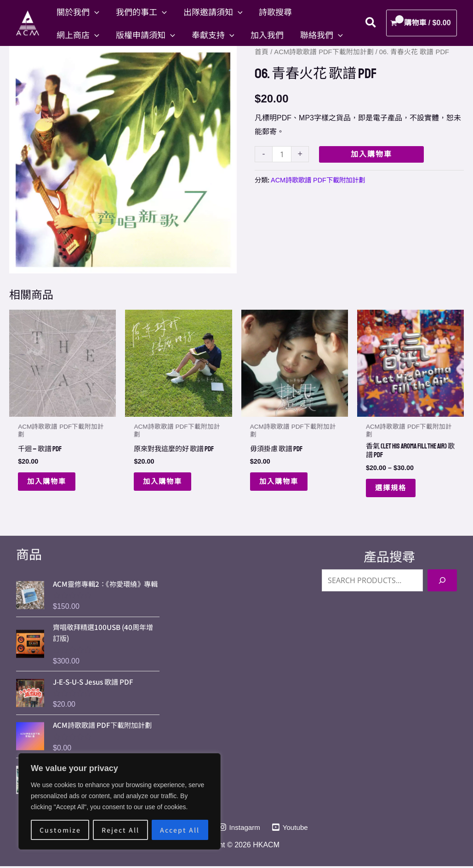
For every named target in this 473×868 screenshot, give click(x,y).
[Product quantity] (282, 154)
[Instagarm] (239, 829)
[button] (94, 11)
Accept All (180, 830)
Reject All (120, 830)
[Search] (442, 577)
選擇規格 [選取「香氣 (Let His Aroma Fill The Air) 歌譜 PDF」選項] (392, 489)
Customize (60, 830)
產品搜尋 (389, 553)
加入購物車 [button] (48, 482)
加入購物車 (371, 154)
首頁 (262, 52)
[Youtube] (292, 829)
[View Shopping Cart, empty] (422, 23)
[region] (120, 801)
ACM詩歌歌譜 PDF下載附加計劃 (324, 52)
